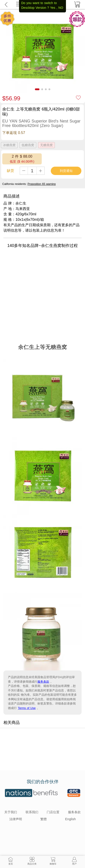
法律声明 (16, 819)
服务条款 (43, 682)
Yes (53, 8)
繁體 (44, 819)
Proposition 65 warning (41, 184)
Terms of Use (27, 708)
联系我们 (32, 812)
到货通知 (66, 171)
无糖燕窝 (46, 145)
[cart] (77, 5)
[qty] (32, 171)
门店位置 (53, 812)
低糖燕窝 (28, 145)
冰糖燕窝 (9, 145)
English (70, 819)
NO (61, 8)
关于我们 (11, 812)
